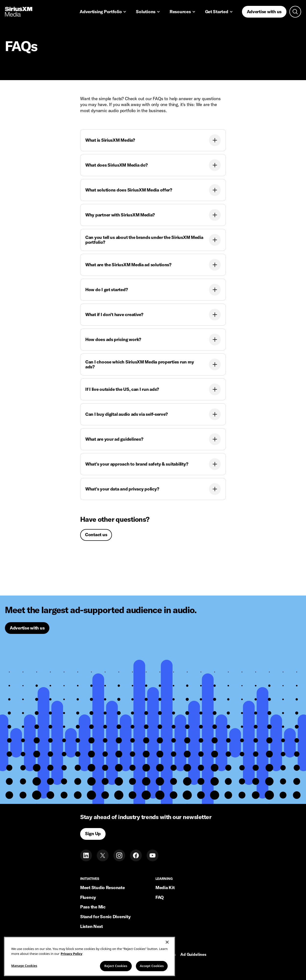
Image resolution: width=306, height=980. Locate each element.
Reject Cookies (116, 966)
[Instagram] (119, 855)
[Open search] (295, 12)
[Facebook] (136, 855)
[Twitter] (103, 855)
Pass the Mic (93, 907)
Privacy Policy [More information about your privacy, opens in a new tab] (71, 954)
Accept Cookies (152, 966)
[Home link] (19, 12)
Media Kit (165, 888)
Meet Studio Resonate (103, 888)
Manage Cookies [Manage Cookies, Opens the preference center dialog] (24, 966)
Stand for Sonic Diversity (105, 917)
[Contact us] (96, 535)
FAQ (160, 897)
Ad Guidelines (193, 955)
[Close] (167, 942)
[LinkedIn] (86, 855)
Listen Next (92, 926)
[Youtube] (153, 855)
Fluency (88, 897)
